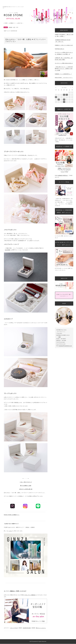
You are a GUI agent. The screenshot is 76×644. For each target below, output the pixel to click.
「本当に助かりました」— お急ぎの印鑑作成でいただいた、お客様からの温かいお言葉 (64, 69)
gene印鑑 (7, 250)
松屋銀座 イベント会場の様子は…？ (63, 74)
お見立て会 (20, 23)
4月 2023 (64, 88)
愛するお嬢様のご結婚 (26, 486)
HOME (6, 23)
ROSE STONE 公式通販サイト (12, 515)
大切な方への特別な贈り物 (26, 489)
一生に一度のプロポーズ (26, 482)
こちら (10, 531)
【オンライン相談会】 (30, 595)
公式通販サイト (12, 23)
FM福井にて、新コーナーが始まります (64, 45)
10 (56, 97)
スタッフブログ (14, 628)
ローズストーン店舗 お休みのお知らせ (64, 63)
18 (59, 99)
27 (64, 102)
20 (64, 99)
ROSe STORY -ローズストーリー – (64, 78)
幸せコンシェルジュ (41, 628)
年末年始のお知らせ (60, 49)
